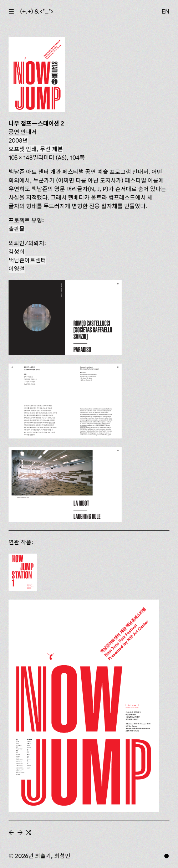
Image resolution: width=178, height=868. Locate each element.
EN (166, 11)
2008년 (18, 140)
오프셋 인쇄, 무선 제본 (36, 149)
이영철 (17, 269)
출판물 (17, 229)
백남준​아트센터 (27, 260)
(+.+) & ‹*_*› (37, 11)
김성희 (17, 252)
